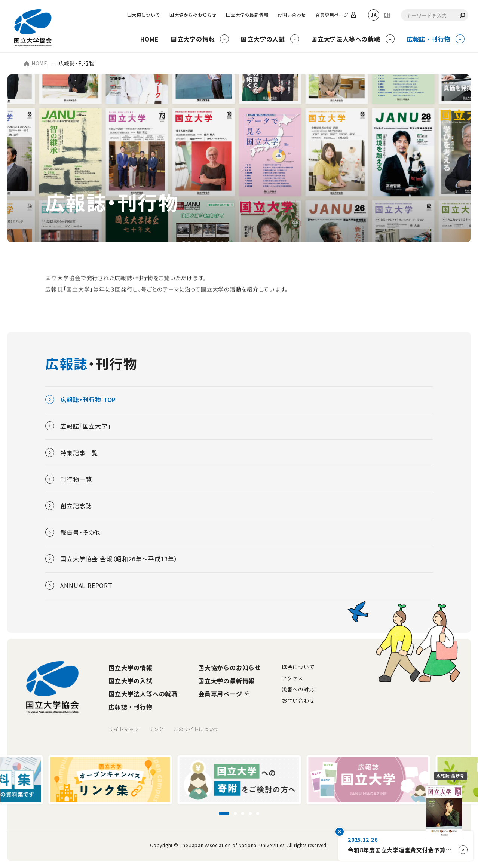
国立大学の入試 (131, 681)
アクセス (292, 678)
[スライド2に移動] (235, 813)
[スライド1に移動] (224, 813)
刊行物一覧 (68, 479)
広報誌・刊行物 (131, 707)
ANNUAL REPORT (79, 585)
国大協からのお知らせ (193, 15)
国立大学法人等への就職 (143, 694)
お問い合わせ (292, 15)
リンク (156, 729)
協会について (298, 667)
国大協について (144, 15)
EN (387, 15)
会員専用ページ (332, 15)
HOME (36, 63)
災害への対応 (298, 689)
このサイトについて (196, 729)
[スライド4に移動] (250, 813)
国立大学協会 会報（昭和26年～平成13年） (111, 559)
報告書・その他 (73, 532)
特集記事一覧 (72, 453)
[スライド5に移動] (258, 813)
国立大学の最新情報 (247, 15)
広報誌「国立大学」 (78, 426)
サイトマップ (124, 729)
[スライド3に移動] (243, 813)
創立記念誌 (68, 506)
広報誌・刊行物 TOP (81, 399)
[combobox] (435, 15)
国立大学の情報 (131, 668)
